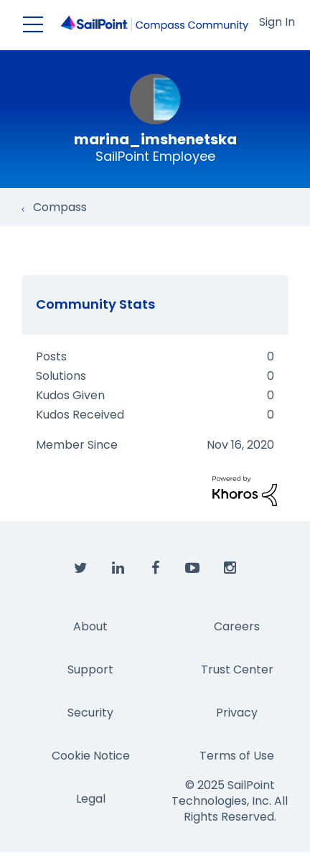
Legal (91, 799)
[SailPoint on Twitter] (80, 569)
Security (90, 713)
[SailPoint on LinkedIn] (118, 569)
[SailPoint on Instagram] (230, 569)
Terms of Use (237, 756)
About (90, 626)
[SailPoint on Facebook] (155, 569)
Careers (237, 626)
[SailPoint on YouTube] (192, 569)
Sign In (277, 22)
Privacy (237, 713)
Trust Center (237, 669)
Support (90, 669)
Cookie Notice (91, 756)
